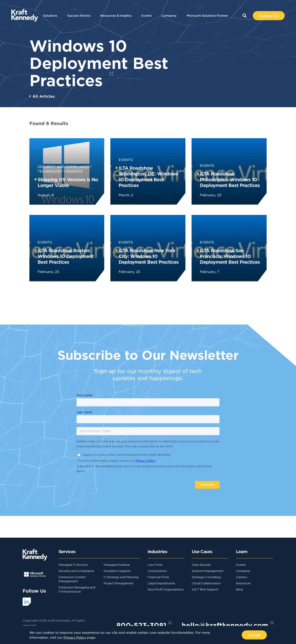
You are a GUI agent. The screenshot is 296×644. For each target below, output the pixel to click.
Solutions (50, 16)
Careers (242, 577)
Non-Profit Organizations (165, 589)
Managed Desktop (117, 565)
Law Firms (155, 565)
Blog (239, 589)
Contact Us (269, 16)
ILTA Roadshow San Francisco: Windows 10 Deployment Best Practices (230, 256)
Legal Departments (161, 583)
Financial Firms (158, 577)
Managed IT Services (73, 565)
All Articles (44, 96)
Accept (254, 635)
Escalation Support (117, 571)
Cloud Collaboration (206, 583)
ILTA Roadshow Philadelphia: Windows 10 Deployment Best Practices (230, 179)
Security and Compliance (64, 167)
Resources (243, 583)
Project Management (119, 583)
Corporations (157, 571)
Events (147, 16)
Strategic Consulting (206, 577)
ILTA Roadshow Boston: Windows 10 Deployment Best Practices (66, 256)
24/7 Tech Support (205, 589)
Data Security (201, 565)
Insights (74, 171)
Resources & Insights (116, 16)
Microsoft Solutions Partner (207, 16)
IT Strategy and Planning (121, 577)
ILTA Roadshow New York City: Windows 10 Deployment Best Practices (149, 256)
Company (169, 16)
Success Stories (79, 16)
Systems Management (208, 571)
